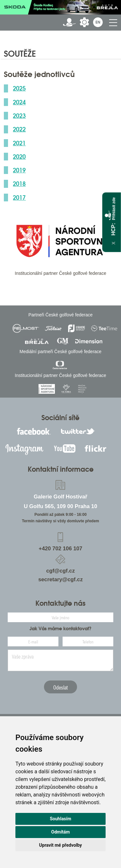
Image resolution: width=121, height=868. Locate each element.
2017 (19, 198)
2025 (19, 88)
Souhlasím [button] (60, 819)
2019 (19, 170)
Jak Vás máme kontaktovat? (60, 629)
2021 (19, 143)
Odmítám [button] (61, 832)
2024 (19, 102)
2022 (19, 129)
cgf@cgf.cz (60, 571)
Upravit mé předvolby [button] (60, 845)
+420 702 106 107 (61, 549)
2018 (19, 184)
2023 (19, 116)
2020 (19, 157)
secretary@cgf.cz (60, 579)
